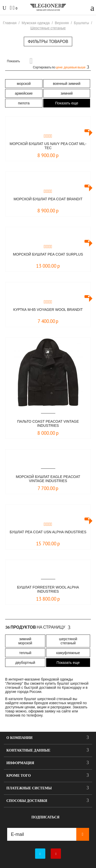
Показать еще (67, 103)
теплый (25, 653)
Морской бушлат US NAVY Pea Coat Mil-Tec (48, 146)
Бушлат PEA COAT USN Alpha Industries (48, 532)
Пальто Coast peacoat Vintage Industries (48, 423)
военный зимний (67, 84)
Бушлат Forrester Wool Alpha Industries (48, 589)
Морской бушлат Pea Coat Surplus (48, 254)
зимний (67, 93)
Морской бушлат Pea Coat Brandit (48, 199)
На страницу (38, 627)
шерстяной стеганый (68, 641)
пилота (24, 103)
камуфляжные (68, 653)
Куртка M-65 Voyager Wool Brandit (48, 310)
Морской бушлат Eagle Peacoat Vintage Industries (48, 479)
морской (24, 84)
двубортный (25, 663)
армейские (24, 93)
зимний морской (25, 641)
